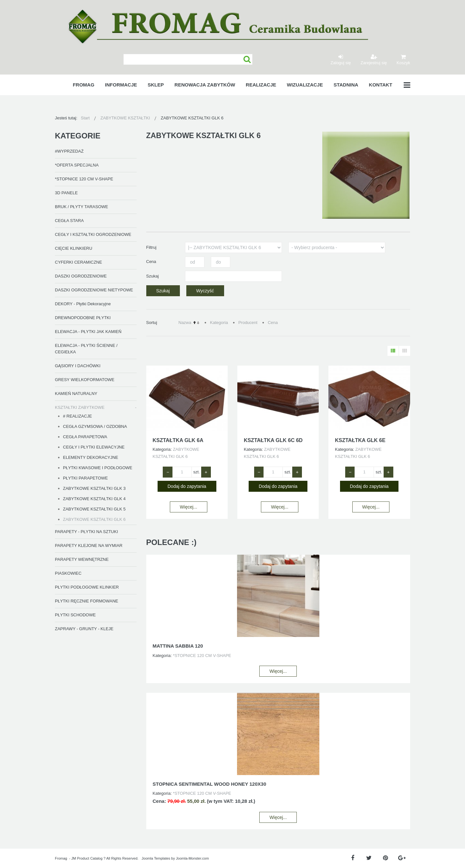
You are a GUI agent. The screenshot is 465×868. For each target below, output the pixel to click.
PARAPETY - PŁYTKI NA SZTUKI (86, 532)
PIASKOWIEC (68, 573)
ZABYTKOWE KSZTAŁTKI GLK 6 (94, 519)
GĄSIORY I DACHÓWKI (78, 366)
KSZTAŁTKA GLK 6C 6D (273, 440)
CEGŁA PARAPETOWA (85, 437)
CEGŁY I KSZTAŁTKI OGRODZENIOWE (93, 234)
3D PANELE (66, 193)
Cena (273, 323)
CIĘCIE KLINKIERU (74, 248)
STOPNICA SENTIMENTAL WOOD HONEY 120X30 (210, 784)
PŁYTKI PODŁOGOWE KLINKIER (87, 587)
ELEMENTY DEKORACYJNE (91, 457)
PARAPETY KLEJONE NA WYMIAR (89, 545)
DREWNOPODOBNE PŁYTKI (83, 318)
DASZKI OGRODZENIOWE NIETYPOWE (94, 290)
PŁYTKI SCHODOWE (75, 615)
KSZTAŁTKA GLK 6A (178, 440)
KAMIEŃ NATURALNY (76, 394)
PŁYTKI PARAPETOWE (85, 478)
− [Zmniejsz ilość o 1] (168, 472)
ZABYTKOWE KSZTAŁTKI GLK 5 (94, 509)
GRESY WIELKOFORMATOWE (85, 380)
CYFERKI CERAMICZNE (78, 262)
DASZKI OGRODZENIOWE (81, 276)
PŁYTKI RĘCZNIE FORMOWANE (87, 601)
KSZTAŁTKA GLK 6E (360, 440)
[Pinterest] (385, 858)
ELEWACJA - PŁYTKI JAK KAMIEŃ (88, 332)
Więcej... (189, 507)
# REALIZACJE (77, 416)
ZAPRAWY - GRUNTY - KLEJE (84, 629)
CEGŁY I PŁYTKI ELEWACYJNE (94, 447)
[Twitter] (369, 858)
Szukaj (247, 60)
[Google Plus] (402, 858)
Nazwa (185, 323)
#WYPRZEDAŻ (69, 151)
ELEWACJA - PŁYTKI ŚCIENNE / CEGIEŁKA (86, 349)
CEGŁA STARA (69, 221)
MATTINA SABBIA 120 (178, 646)
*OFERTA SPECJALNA (77, 165)
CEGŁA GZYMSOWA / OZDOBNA (95, 426)
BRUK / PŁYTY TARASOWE (82, 207)
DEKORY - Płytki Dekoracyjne (83, 304)
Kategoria (219, 323)
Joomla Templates (156, 858)
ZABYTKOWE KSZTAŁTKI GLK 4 (94, 499)
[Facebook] (352, 858)
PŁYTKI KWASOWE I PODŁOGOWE (98, 468)
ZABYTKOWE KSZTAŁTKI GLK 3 (94, 488)
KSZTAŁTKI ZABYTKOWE (80, 407)
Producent (248, 323)
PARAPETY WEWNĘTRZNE (82, 559)
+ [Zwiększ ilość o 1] (206, 472)
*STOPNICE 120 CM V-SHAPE (84, 179)
